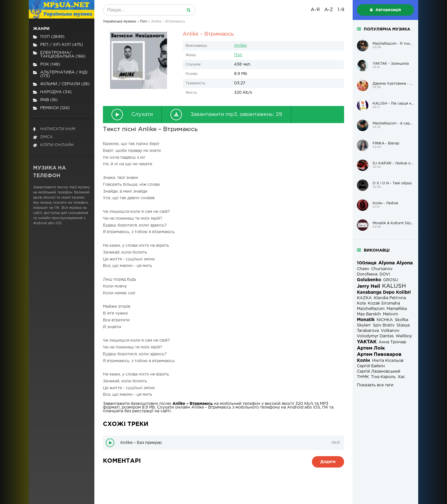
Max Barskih (369, 314)
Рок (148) (47, 65)
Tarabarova (368, 331)
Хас (401, 377)
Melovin (391, 314)
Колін (363, 361)
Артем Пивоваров (379, 355)
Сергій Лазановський (379, 372)
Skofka (402, 320)
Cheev (363, 269)
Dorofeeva (367, 274)
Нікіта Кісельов (388, 361)
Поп (238, 55)
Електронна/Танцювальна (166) (59, 55)
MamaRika (397, 309)
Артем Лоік (371, 348)
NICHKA (385, 320)
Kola (361, 303)
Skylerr (364, 325)
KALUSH (394, 286)
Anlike (240, 46)
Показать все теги (375, 385)
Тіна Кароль (383, 377)
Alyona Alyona (396, 263)
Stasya (403, 325)
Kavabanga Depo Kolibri (384, 292)
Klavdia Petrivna (390, 298)
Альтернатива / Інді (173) (60, 74)
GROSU (391, 280)
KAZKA (364, 298)
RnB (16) (45, 100)
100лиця (367, 263)
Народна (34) (52, 92)
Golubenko (369, 280)
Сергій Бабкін (371, 366)
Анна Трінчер (392, 342)
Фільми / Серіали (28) (61, 84)
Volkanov (390, 331)
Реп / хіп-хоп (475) (58, 45)
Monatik (366, 320)
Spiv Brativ (384, 325)
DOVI (385, 274)
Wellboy (404, 336)
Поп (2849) (49, 37)
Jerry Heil (368, 286)
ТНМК (363, 377)
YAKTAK (367, 342)
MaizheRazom (371, 309)
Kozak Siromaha (384, 303)
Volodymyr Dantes (375, 336)
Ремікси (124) (51, 108)
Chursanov (382, 269)
